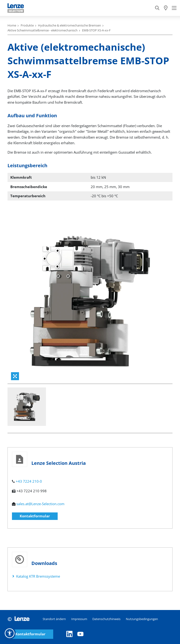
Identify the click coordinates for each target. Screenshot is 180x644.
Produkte (27, 25)
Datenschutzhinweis (106, 619)
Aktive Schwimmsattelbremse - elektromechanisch (43, 30)
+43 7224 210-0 (29, 481)
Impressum (79, 619)
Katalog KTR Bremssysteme (38, 576)
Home (12, 25)
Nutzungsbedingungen (142, 619)
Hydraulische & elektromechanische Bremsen (69, 25)
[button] (10, 633)
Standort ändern (54, 619)
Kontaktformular (35, 516)
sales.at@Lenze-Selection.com (40, 504)
